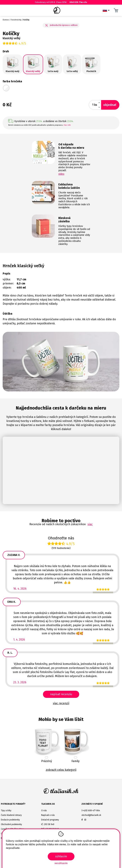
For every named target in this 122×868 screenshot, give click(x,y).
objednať (110, 105)
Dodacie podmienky (10, 820)
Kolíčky (26, 20)
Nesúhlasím (61, 863)
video (61, 174)
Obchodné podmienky (11, 824)
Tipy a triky (6, 811)
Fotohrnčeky (16, 20)
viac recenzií (61, 703)
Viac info (67, 125)
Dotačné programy (50, 820)
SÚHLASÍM (61, 856)
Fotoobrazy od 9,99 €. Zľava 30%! (61, 2)
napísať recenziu (61, 694)
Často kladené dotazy (11, 815)
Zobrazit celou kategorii (61, 770)
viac (90, 524)
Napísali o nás (48, 815)
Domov (6, 20)
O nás (44, 811)
